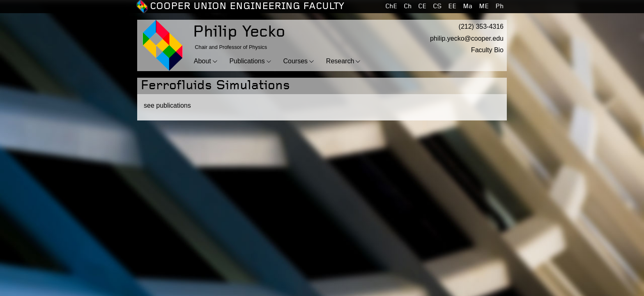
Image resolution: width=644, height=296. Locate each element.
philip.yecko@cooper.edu (467, 38)
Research (340, 61)
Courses (295, 61)
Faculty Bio (487, 50)
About (202, 61)
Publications (247, 61)
